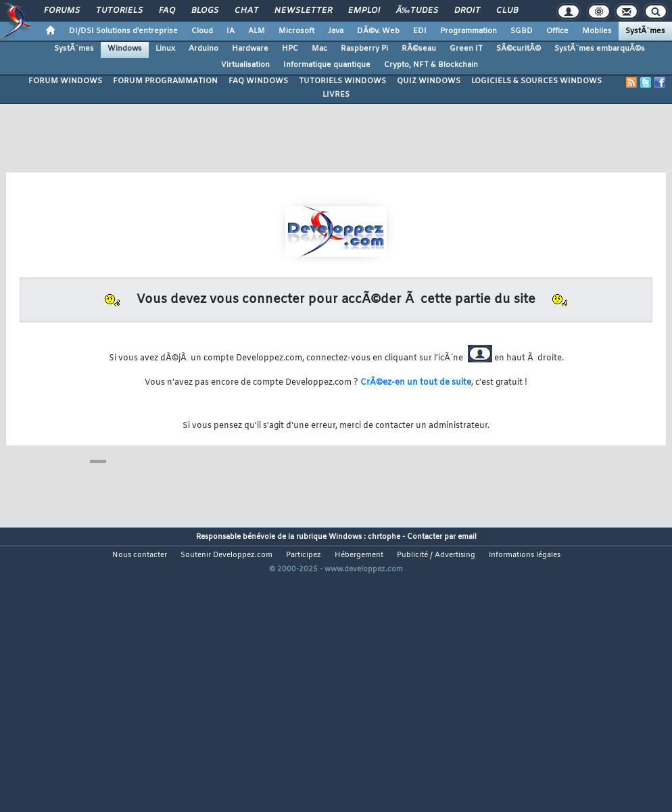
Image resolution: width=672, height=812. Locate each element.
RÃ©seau (419, 49)
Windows (125, 49)
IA (231, 31)
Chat (246, 11)
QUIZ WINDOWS (429, 81)
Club (507, 11)
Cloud (202, 31)
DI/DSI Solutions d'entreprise (123, 31)
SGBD (522, 31)
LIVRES (336, 95)
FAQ (167, 11)
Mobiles (597, 31)
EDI (420, 31)
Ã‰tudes (417, 11)
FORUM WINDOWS (65, 81)
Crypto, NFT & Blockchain (431, 65)
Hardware (250, 49)
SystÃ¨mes (645, 31)
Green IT (466, 49)
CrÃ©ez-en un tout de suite (416, 383)
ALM (257, 31)
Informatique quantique (327, 65)
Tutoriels (119, 11)
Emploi (364, 11)
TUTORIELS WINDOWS (342, 81)
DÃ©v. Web (378, 31)
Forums (62, 11)
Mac (319, 49)
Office (557, 31)
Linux (165, 49)
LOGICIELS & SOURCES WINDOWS (536, 81)
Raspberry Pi (364, 49)
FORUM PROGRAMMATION (165, 81)
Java (336, 31)
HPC (290, 49)
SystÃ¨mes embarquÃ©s (600, 49)
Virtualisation (245, 65)
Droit (467, 11)
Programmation (469, 31)
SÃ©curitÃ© (519, 49)
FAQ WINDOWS (258, 81)
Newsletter (303, 11)
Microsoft (296, 31)
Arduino (203, 49)
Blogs (205, 11)
